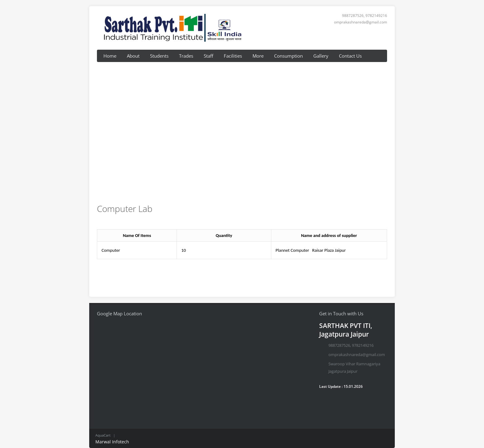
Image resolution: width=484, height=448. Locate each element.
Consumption (288, 56)
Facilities (233, 56)
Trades (186, 56)
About (133, 56)
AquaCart (103, 435)
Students (159, 56)
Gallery (321, 56)
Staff (209, 56)
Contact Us (350, 56)
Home (110, 56)
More (258, 56)
